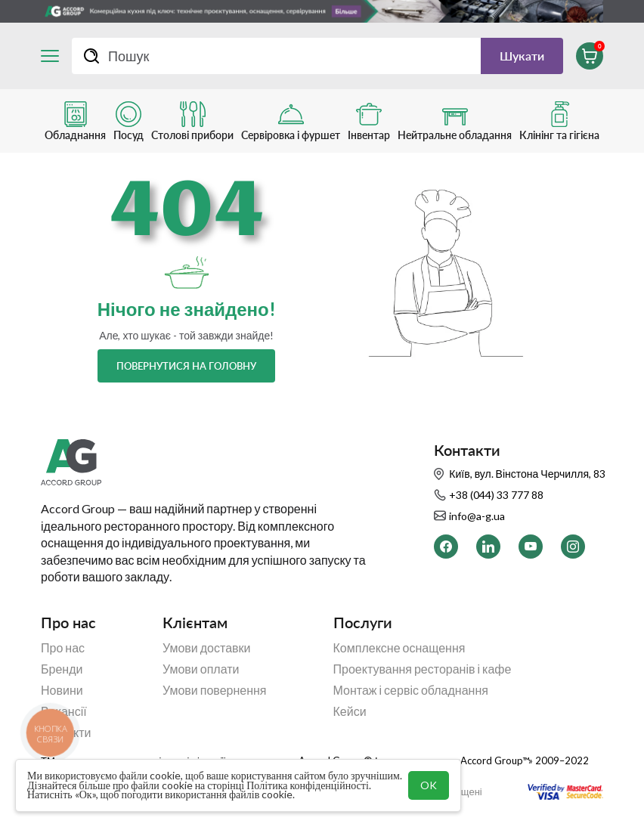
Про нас (63, 648)
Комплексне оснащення (399, 648)
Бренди (62, 669)
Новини (62, 690)
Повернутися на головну (186, 366)
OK (429, 785)
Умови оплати (201, 669)
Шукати (522, 56)
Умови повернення (215, 690)
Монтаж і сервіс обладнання (411, 690)
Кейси (350, 711)
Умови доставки (207, 648)
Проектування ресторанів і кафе (423, 669)
